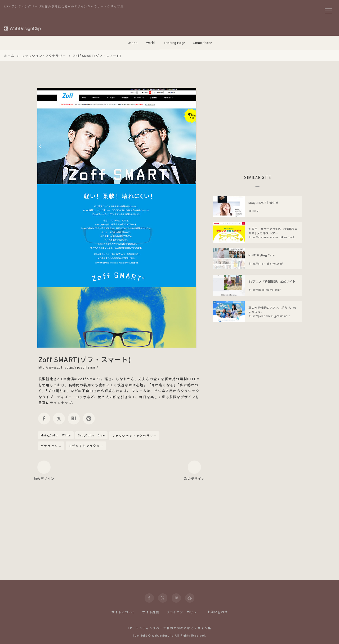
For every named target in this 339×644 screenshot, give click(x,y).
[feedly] (190, 598)
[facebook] (44, 419)
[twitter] (59, 419)
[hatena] (74, 419)
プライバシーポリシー (183, 612)
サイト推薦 (151, 612)
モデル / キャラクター (86, 446)
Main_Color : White (56, 435)
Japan (133, 43)
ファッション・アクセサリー (134, 436)
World (151, 43)
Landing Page (175, 43)
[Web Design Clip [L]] (23, 29)
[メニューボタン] (328, 11)
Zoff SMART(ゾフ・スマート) (85, 359)
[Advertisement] (257, 125)
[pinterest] (89, 419)
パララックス (51, 446)
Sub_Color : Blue (91, 435)
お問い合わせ (218, 612)
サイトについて (123, 612)
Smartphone (203, 43)
